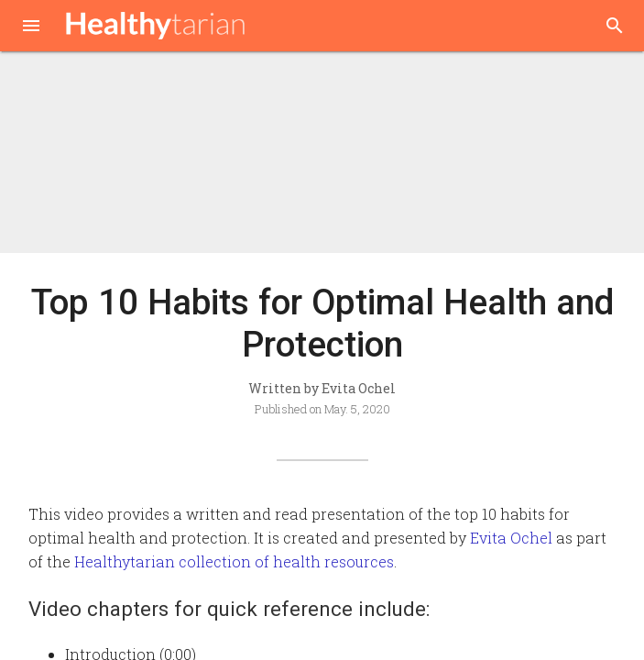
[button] (31, 27)
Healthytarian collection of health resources (234, 561)
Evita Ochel (511, 538)
